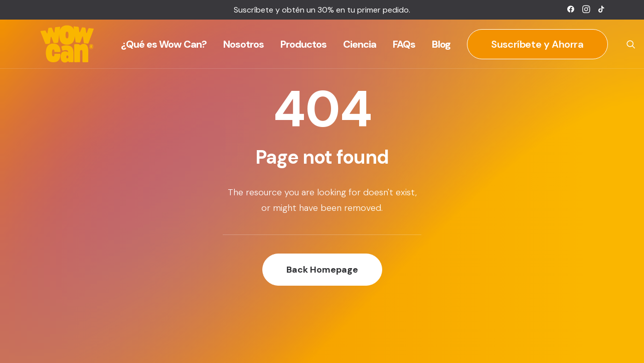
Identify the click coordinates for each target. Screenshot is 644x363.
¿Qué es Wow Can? (164, 44)
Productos (303, 44)
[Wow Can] (67, 44)
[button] (571, 9)
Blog (441, 44)
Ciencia (360, 44)
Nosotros (244, 44)
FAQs (404, 44)
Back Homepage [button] (322, 270)
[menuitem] (571, 9)
